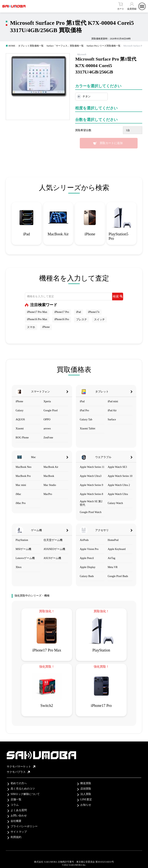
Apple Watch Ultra (118, 494)
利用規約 (16, 837)
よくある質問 (19, 810)
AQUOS (20, 419)
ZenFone (48, 438)
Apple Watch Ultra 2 (119, 485)
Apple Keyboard (117, 549)
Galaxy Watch (115, 503)
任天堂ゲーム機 (53, 540)
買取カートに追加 (111, 143)
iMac (18, 494)
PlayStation (22, 540)
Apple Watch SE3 (117, 467)
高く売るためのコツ (23, 789)
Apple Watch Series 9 (91, 485)
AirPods (84, 540)
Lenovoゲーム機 (25, 558)
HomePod (113, 540)
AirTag (111, 558)
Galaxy (19, 410)
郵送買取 (86, 783)
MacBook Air (51, 467)
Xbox (19, 567)
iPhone (46, 327)
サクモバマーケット (21, 767)
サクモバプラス (18, 772)
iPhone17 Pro (62, 312)
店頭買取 (86, 789)
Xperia (47, 401)
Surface (112, 419)
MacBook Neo (24, 467)
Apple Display (88, 567)
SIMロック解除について (25, 794)
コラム (15, 805)
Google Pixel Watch (91, 512)
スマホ (31, 327)
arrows (47, 429)
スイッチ (99, 319)
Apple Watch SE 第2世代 (91, 503)
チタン (87, 96)
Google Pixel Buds (118, 576)
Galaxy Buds (87, 576)
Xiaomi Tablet (87, 429)
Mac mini (21, 485)
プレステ (82, 319)
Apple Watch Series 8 (91, 494)
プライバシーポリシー (24, 826)
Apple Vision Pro (89, 549)
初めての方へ (19, 783)
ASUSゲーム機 (52, 558)
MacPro (48, 494)
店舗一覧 (16, 799)
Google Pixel (51, 410)
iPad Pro (84, 410)
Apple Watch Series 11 (92, 467)
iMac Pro (21, 503)
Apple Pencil (87, 558)
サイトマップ (19, 832)
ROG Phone (22, 438)
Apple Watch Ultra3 (91, 476)
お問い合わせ (19, 816)
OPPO (47, 419)
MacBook (49, 476)
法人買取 (86, 794)
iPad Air (112, 410)
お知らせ (86, 805)
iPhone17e (94, 312)
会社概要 (16, 821)
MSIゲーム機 (23, 549)
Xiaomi (20, 429)
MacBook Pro (23, 476)
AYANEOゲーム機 (54, 549)
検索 (118, 296)
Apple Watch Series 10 (120, 476)
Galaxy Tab (86, 419)
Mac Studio (50, 485)
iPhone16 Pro (62, 319)
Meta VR (113, 567)
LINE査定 (86, 799)
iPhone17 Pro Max (37, 312)
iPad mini (113, 401)
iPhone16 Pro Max (37, 319)
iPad (79, 312)
